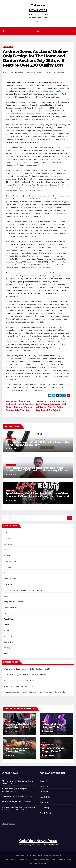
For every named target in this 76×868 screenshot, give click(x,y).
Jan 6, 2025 (12, 755)
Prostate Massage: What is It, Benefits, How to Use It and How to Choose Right (38, 444)
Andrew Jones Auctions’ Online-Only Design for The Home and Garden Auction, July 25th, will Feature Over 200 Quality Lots (35, 58)
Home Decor (9, 584)
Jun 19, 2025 (12, 731)
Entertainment (8, 47)
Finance (7, 567)
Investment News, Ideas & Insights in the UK (23, 590)
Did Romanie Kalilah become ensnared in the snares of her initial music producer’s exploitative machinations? (37, 470)
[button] (73, 31)
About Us (14, 860)
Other (6, 613)
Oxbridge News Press (38, 841)
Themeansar (57, 855)
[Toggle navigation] (38, 31)
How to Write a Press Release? (39, 860)
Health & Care (10, 579)
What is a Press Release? (38, 863)
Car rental (8, 544)
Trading (7, 648)
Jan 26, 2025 (49, 731)
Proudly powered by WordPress (26, 855)
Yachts (7, 654)
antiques (21, 73)
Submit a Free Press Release (61, 860)
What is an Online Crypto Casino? (19, 686)
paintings (52, 73)
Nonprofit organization (14, 602)
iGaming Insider (9, 824)
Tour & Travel (9, 642)
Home (7, 860)
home (46, 73)
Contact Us (23, 860)
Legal (6, 596)
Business (8, 538)
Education (8, 556)
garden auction (37, 73)
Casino (7, 550)
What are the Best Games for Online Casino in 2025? (27, 669)
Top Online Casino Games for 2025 (19, 680)
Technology (9, 636)
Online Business (11, 607)
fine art (28, 73)
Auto (6, 533)
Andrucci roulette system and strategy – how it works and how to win (34, 692)
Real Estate (9, 619)
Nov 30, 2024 (49, 755)
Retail (6, 625)
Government (9, 573)
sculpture (60, 73)
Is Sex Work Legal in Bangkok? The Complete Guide (26, 675)
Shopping (8, 630)
